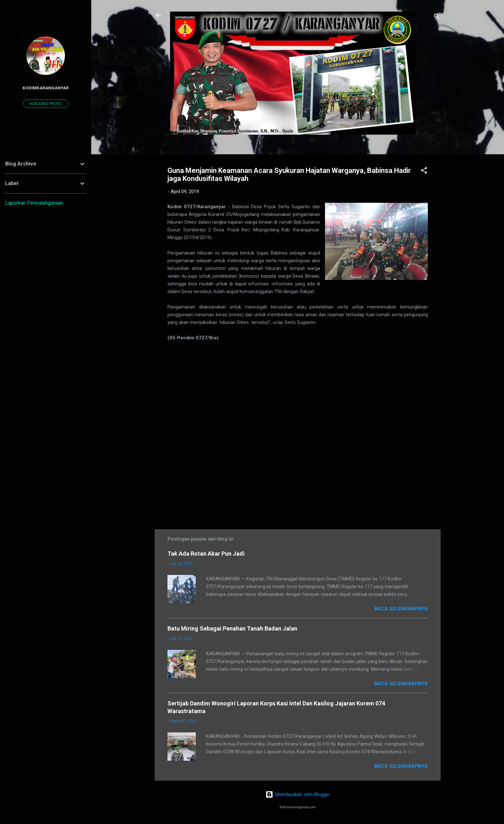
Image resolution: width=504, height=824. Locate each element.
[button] (424, 171)
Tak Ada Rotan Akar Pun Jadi (206, 554)
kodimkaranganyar (46, 88)
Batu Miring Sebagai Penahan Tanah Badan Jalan (232, 628)
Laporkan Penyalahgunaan (34, 203)
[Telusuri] (437, 18)
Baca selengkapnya (401, 609)
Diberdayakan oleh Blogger (298, 794)
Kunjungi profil (46, 104)
